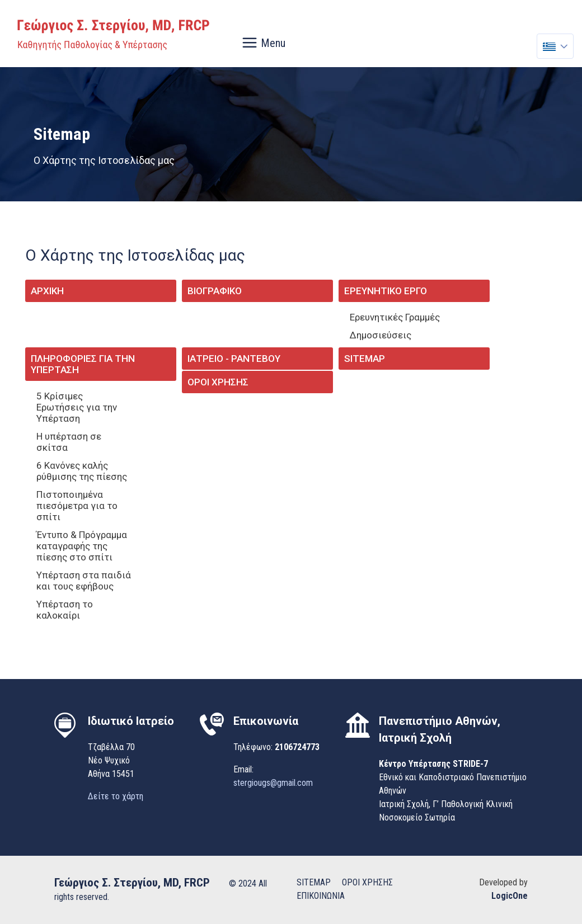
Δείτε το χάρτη (116, 796)
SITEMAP (314, 882)
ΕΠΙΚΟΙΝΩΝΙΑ (321, 896)
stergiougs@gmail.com (273, 783)
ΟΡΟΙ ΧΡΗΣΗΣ (367, 882)
